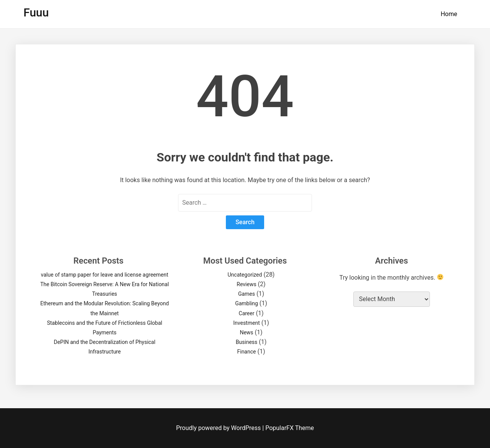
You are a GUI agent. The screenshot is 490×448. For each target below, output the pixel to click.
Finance (246, 352)
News (246, 332)
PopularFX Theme (290, 428)
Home (449, 14)
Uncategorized (245, 275)
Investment (246, 323)
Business (247, 342)
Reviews (246, 284)
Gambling (247, 303)
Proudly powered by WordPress (219, 428)
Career (247, 313)
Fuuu (36, 12)
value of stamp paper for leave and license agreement (105, 275)
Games (247, 294)
